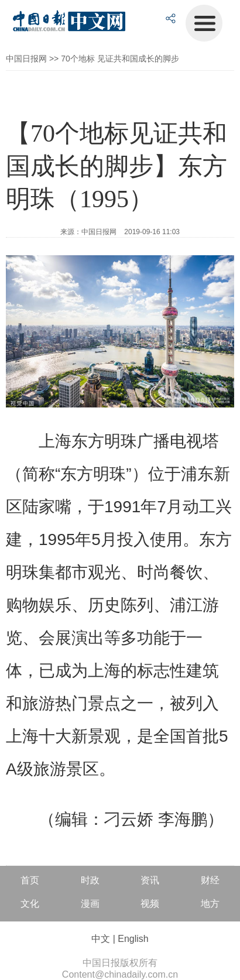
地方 (210, 904)
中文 (101, 939)
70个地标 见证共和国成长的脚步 (120, 59)
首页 (30, 880)
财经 (210, 880)
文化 (30, 904)
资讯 (150, 880)
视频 (150, 904)
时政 (90, 880)
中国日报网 (26, 59)
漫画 (90, 904)
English (133, 939)
